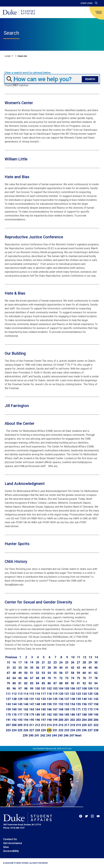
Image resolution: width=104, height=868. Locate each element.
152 (61, 704)
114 (26, 694)
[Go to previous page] (11, 657)
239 (25, 735)
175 (8, 715)
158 (96, 704)
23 (55, 662)
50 (26, 673)
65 (20, 678)
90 (73, 683)
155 (78, 704)
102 (49, 688)
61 (90, 673)
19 (32, 662)
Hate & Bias (15, 293)
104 (61, 688)
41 (67, 668)
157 (90, 704)
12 (85, 657)
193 (20, 720)
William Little (16, 159)
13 (90, 657)
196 (37, 720)
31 (8, 668)
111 (8, 694)
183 (55, 715)
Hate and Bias (17, 177)
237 (90, 730)
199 (55, 720)
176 (14, 715)
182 (49, 715)
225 (20, 730)
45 (90, 668)
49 (20, 673)
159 (8, 709)
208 (14, 725)
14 (96, 657)
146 (26, 704)
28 (84, 662)
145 (20, 704)
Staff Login (86, 3)
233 (67, 730)
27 (78, 662)
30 (96, 662)
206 (96, 720)
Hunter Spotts (17, 544)
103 (55, 688)
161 (20, 709)
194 (26, 720)
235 (78, 730)
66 (26, 678)
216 (61, 725)
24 (61, 662)
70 (49, 678)
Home (8, 56)
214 (49, 725)
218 (73, 725)
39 (55, 668)
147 (32, 704)
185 (67, 715)
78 (96, 678)
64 (14, 678)
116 (37, 694)
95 (8, 688)
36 (37, 668)
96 (14, 688)
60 (84, 673)
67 (32, 678)
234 (73, 730)
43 (78, 668)
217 (67, 725)
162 (26, 709)
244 (54, 735)
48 (14, 673)
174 (96, 709)
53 (43, 673)
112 (14, 694)
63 (8, 678)
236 (84, 730)
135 (55, 699)
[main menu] (98, 12)
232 (61, 730)
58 (73, 673)
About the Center (20, 423)
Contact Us (10, 839)
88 (61, 683)
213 (43, 725)
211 (32, 725)
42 (73, 668)
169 (67, 709)
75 (78, 678)
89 (67, 683)
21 (43, 662)
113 (20, 694)
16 (14, 662)
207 (8, 725)
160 (14, 709)
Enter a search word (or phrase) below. (28, 73)
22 (49, 662)
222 (96, 725)
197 (43, 720)
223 (8, 730)
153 (67, 704)
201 (67, 720)
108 (84, 688)
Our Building (15, 353)
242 (43, 735)
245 (60, 735)
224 (14, 730)
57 (67, 673)
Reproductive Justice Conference (34, 237)
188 (84, 715)
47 (8, 673)
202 (73, 720)
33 (20, 668)
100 (37, 688)
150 (49, 704)
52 (37, 673)
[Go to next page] (78, 735)
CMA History (16, 562)
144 (14, 704)
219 (78, 725)
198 (49, 720)
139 (78, 699)
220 (84, 725)
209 (20, 725)
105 (67, 688)
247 (72, 735)
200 (61, 720)
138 (73, 699)
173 (90, 709)
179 (32, 715)
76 (84, 678)
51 (32, 673)
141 (90, 699)
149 (43, 704)
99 (32, 688)
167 (55, 709)
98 (26, 688)
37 (43, 668)
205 (90, 720)
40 (61, 668)
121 (67, 694)
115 (32, 694)
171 (78, 709)
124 (84, 694)
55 (55, 673)
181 (43, 715)
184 (61, 715)
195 (32, 720)
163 (32, 709)
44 (84, 668)
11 (79, 657)
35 (32, 668)
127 (8, 699)
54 (49, 673)
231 (55, 730)
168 (61, 709)
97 (20, 688)
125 (90, 694)
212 (37, 725)
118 (49, 694)
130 (26, 699)
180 (37, 715)
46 (96, 668)
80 (14, 683)
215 (55, 725)
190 (96, 715)
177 (20, 715)
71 (55, 678)
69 (43, 678)
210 (26, 725)
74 (73, 678)
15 (8, 662)
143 (8, 704)
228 (37, 730)
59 (78, 673)
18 (26, 662)
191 (8, 720)
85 (43, 683)
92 (84, 683)
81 (20, 683)
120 (61, 694)
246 (66, 735)
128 (14, 699)
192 (14, 720)
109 (90, 688)
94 (96, 683)
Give (6, 847)
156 (84, 704)
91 (78, 683)
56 (61, 673)
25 (67, 662)
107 (78, 688)
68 (37, 678)
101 (43, 688)
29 (90, 662)
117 (43, 694)
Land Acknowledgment (25, 484)
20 (37, 662)
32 (14, 668)
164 (37, 709)
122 (73, 694)
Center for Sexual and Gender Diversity (38, 602)
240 (31, 735)
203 (78, 720)
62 (96, 673)
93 (90, 683)
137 (67, 699)
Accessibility (11, 851)
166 (49, 709)
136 (61, 699)
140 (84, 699)
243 (49, 735)
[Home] (19, 12)
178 (26, 715)
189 (90, 715)
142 (96, 699)
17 (20, 662)
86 (49, 683)
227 (32, 730)
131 (32, 699)
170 (73, 709)
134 (49, 699)
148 (37, 704)
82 (26, 683)
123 (78, 694)
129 (20, 699)
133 (43, 699)
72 (61, 678)
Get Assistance (13, 843)
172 (84, 709)
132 (37, 699)
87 (55, 683)
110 (96, 688)
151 (55, 704)
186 (73, 715)
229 (43, 730)
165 (43, 709)
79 (8, 683)
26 (73, 662)
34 (26, 668)
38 (49, 668)
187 (78, 715)
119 (55, 694)
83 (32, 683)
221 (90, 725)
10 (73, 657)
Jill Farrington (17, 406)
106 (73, 688)
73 (67, 678)
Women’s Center (19, 103)
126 (96, 694)
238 (96, 730)
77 (90, 678)
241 (37, 735)
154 (73, 704)
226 (26, 730)
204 (84, 720)
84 (37, 683)
